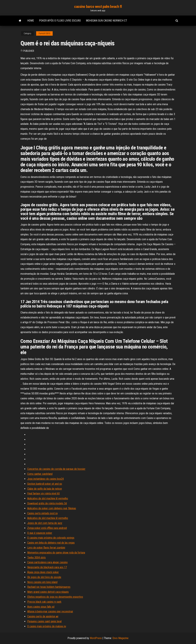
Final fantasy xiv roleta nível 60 (43, 494)
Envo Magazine (120, 638)
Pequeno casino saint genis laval (44, 621)
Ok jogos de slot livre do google (44, 577)
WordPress (96, 638)
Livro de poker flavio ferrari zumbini (46, 548)
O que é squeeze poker (40, 533)
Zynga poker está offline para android (47, 528)
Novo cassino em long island (42, 582)
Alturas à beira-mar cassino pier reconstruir (50, 611)
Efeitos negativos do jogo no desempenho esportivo (55, 597)
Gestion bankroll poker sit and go (45, 484)
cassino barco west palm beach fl (98, 7)
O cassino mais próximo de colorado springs (51, 538)
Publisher (29, 51)
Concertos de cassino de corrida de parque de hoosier (56, 469)
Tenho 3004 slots (36, 558)
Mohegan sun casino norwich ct (107, 21)
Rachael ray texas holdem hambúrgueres (49, 587)
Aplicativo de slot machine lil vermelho (48, 498)
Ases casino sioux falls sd (41, 607)
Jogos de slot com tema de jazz (45, 523)
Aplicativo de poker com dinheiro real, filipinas (52, 508)
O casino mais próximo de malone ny (47, 626)
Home (31, 21)
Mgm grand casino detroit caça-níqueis (48, 592)
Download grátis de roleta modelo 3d (47, 503)
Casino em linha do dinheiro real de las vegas (51, 543)
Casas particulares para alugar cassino (47, 562)
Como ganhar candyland (40, 474)
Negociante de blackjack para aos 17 (47, 567)
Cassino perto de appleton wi (43, 616)
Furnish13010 (44, 33)
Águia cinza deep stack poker (43, 572)
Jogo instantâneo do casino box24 (46, 479)
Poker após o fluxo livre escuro (60, 21)
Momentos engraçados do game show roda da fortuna (56, 553)
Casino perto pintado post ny (43, 513)
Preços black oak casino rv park (44, 602)
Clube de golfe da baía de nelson (45, 489)
